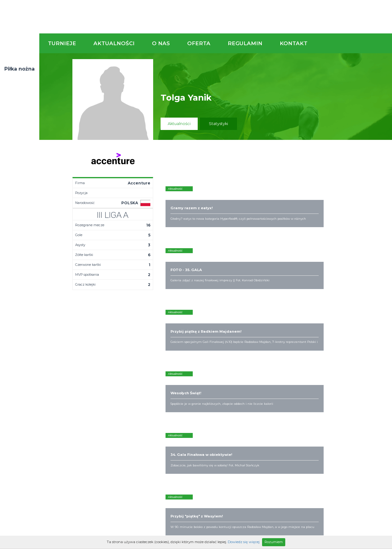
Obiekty (189, 393)
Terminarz (140, 388)
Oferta (199, 43)
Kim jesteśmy (194, 383)
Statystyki (218, 124)
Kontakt (294, 43)
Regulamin (245, 43)
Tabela (137, 393)
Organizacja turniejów (254, 388)
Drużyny (138, 398)
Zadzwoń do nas (272, 349)
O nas (161, 43)
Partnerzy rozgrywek (215, 436)
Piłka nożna (19, 69)
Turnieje (62, 43)
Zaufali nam (193, 388)
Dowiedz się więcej (244, 542)
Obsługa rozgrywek (200, 398)
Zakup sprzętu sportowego (247, 396)
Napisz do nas (360, 349)
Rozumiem (274, 542)
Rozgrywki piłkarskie (253, 383)
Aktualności (114, 43)
